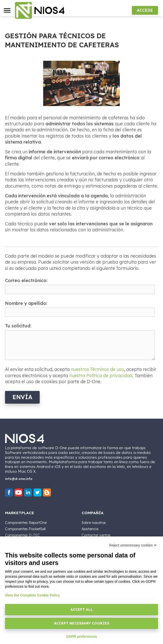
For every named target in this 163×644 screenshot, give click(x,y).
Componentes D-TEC (22, 535)
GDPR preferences (82, 636)
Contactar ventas (96, 535)
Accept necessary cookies (82, 623)
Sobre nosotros (94, 523)
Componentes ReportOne (26, 523)
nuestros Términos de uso (97, 369)
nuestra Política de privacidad (101, 376)
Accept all (82, 609)
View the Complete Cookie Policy (32, 595)
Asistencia (90, 529)
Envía (22, 397)
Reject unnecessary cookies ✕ (133, 545)
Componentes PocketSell (25, 529)
